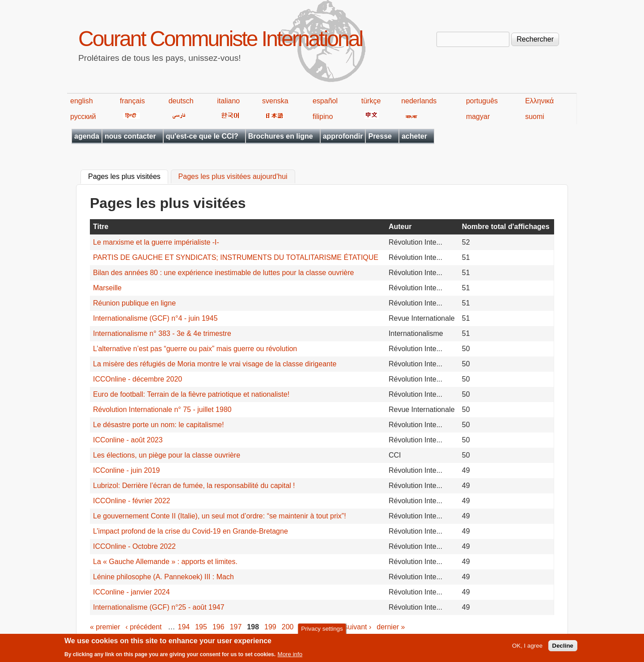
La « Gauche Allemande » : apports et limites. (165, 562)
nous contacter (130, 136)
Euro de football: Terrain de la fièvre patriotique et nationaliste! (191, 394)
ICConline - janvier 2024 (131, 592)
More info (290, 656)
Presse (380, 136)
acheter (414, 136)
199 (270, 627)
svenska (275, 101)
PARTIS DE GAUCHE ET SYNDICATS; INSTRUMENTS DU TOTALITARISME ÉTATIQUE (236, 257)
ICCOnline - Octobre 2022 (134, 546)
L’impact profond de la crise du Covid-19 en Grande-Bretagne (191, 531)
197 (236, 627)
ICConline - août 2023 (128, 440)
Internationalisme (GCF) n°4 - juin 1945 (155, 318)
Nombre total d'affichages (506, 227)
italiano (229, 101)
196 (218, 627)
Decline (563, 648)
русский (83, 117)
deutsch (181, 101)
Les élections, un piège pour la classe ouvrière (167, 455)
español (325, 101)
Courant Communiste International (220, 39)
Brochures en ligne (281, 136)
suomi (535, 117)
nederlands (419, 101)
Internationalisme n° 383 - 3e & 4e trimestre (162, 333)
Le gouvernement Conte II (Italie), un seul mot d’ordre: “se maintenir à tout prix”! (220, 516)
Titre (101, 227)
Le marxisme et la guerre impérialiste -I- (156, 242)
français (132, 101)
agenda (87, 136)
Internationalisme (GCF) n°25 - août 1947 (159, 607)
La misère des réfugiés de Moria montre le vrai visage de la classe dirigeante (215, 364)
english (82, 101)
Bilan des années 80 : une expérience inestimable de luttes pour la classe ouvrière (223, 273)
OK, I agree (527, 648)
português (482, 101)
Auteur (400, 227)
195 (201, 627)
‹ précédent (144, 627)
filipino (323, 117)
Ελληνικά (539, 101)
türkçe (371, 101)
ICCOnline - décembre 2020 (138, 379)
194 (184, 627)
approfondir (343, 136)
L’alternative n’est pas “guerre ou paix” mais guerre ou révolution (195, 349)
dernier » (391, 627)
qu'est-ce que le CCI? (202, 136)
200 (288, 627)
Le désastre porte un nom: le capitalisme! (159, 425)
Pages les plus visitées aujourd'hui (233, 177)
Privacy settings (322, 631)
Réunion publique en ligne (134, 303)
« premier (105, 627)
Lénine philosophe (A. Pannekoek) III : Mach (163, 577)
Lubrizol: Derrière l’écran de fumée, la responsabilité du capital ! (194, 486)
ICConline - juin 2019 (126, 470)
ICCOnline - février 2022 (132, 501)
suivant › (358, 627)
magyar (478, 117)
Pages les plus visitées (128, 176)
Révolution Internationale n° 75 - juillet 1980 (162, 410)
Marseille (107, 288)
